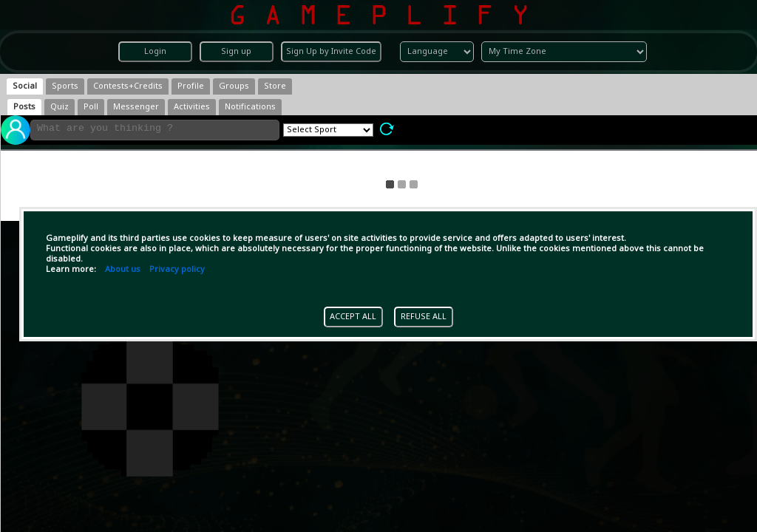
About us (123, 270)
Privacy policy (177, 270)
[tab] (25, 86)
